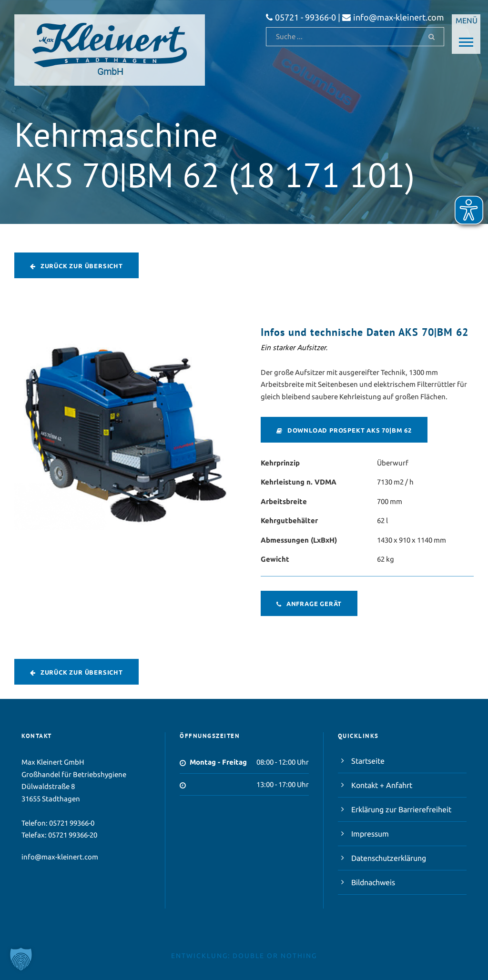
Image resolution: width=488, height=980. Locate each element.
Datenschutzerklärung (389, 858)
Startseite (368, 761)
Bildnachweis (373, 882)
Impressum (370, 834)
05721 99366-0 (72, 823)
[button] (21, 959)
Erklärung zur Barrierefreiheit (401, 809)
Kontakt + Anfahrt (382, 785)
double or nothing (275, 956)
